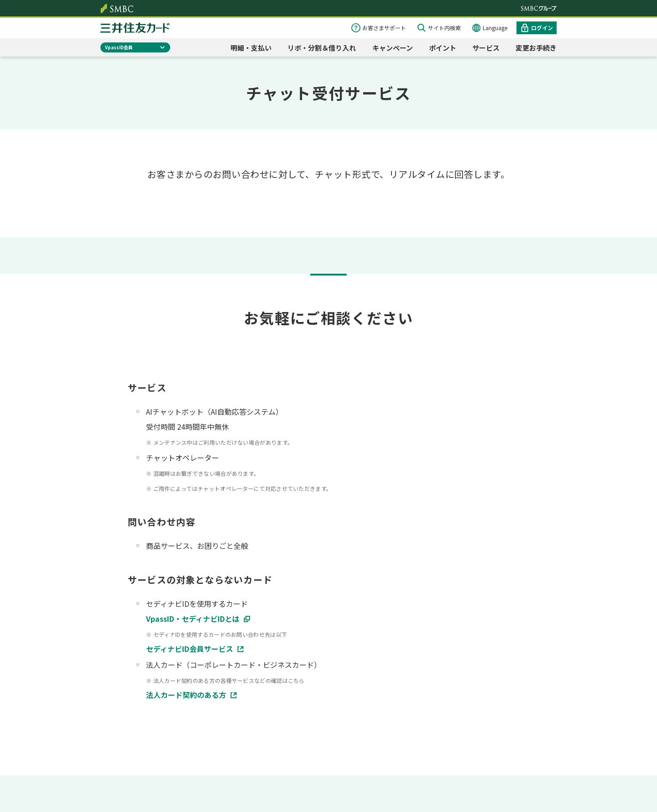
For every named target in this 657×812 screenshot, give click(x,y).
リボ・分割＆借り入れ (322, 48)
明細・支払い (251, 48)
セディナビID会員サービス (190, 649)
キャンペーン (393, 48)
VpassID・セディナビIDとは (193, 619)
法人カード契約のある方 (186, 695)
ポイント (443, 48)
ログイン (542, 28)
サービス (486, 48)
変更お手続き (536, 48)
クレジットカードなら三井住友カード (135, 28)
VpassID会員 (119, 47)
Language (495, 28)
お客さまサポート (384, 28)
